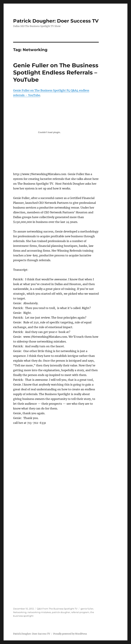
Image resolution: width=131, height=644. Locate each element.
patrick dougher (61, 612)
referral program (80, 612)
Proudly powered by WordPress (70, 634)
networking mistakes (39, 612)
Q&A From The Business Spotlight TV (57, 609)
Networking (20, 612)
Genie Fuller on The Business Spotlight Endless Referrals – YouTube (56, 72)
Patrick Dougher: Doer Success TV (56, 21)
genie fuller (87, 609)
